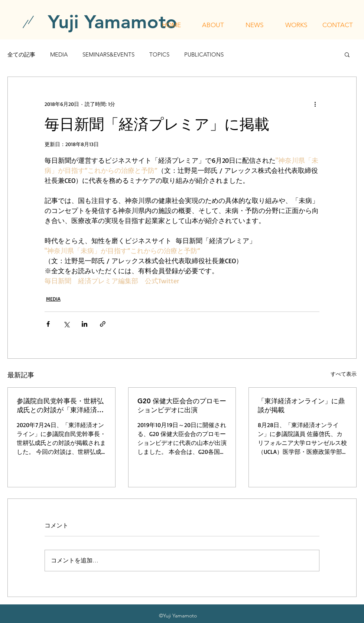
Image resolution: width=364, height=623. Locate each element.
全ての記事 (21, 54)
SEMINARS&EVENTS (108, 54)
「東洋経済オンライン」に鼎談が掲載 (301, 405)
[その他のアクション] (315, 104)
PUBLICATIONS (204, 54)
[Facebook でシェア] (48, 324)
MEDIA (59, 54)
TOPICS (159, 54)
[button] (213, 25)
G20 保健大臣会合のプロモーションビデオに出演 (182, 405)
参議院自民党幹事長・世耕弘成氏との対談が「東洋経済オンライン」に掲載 (60, 406)
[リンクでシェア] (103, 324)
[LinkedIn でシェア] (84, 324)
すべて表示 (344, 374)
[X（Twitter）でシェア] (66, 324)
